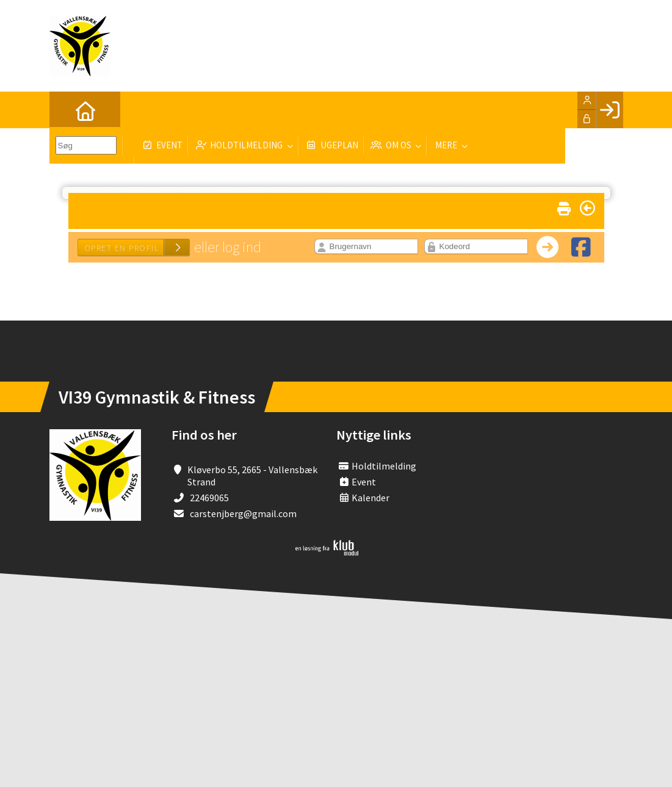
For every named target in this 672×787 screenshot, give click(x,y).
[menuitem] (68, 110)
